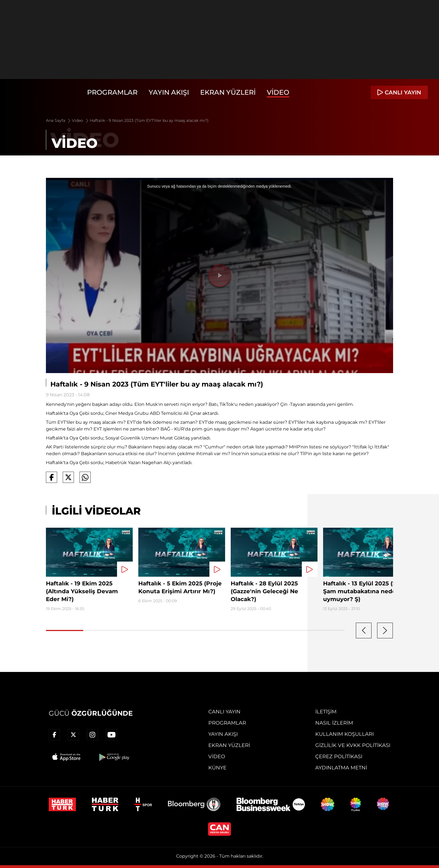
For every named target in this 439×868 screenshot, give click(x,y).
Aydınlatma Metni (341, 768)
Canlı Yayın (224, 712)
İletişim (326, 712)
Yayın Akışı (169, 92)
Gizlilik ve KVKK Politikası (353, 745)
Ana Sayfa (59, 120)
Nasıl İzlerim (334, 723)
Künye (217, 768)
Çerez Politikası (339, 757)
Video (278, 92)
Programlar (112, 92)
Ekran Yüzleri (228, 92)
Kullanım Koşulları (345, 734)
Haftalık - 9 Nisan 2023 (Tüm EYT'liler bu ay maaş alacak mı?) (149, 120)
